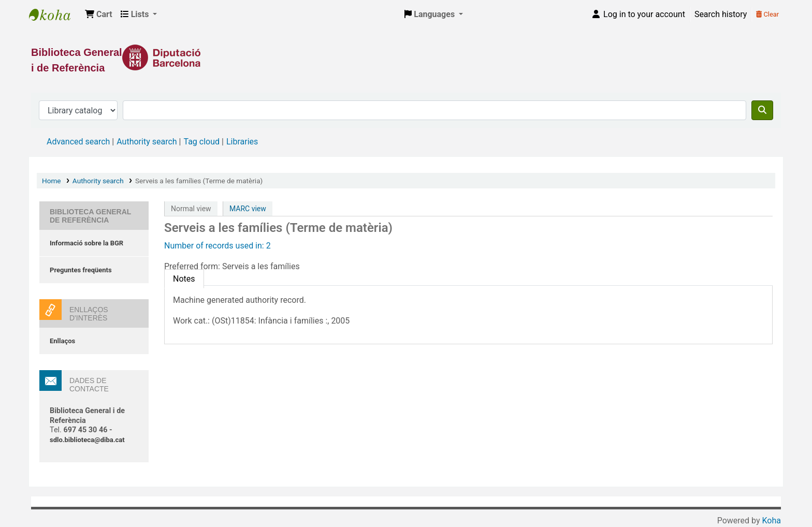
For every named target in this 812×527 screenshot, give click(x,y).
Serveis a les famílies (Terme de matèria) (199, 181)
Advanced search (78, 142)
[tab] (184, 279)
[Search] (762, 110)
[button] (99, 14)
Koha (772, 521)
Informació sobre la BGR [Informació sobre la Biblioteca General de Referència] (86, 243)
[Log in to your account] (638, 14)
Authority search (147, 142)
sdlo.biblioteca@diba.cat (87, 440)
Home (52, 181)
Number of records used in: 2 (218, 246)
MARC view (248, 209)
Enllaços (62, 341)
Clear (767, 14)
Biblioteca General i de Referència (55, 14)
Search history (721, 14)
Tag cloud (201, 142)
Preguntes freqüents (81, 270)
